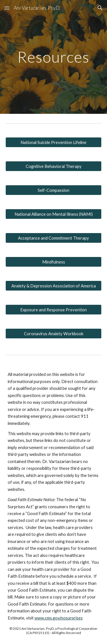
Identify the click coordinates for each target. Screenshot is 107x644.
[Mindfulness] (54, 262)
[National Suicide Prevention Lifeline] (54, 142)
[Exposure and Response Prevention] (54, 310)
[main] (54, 57)
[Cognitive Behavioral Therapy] (54, 166)
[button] (7, 8)
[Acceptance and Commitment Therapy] (54, 238)
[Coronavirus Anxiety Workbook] (54, 334)
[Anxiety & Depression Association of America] (54, 286)
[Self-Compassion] (54, 190)
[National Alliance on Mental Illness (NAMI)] (54, 214)
